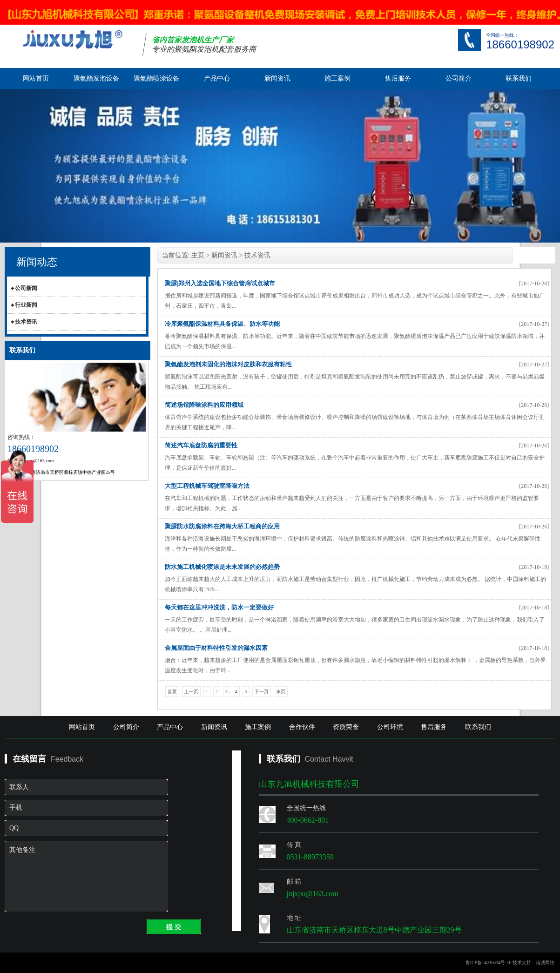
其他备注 (86, 876)
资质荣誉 (346, 727)
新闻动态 (37, 262)
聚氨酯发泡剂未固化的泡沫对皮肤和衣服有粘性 (228, 364)
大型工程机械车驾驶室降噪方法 (207, 486)
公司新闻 (26, 288)
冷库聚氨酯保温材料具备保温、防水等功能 (222, 324)
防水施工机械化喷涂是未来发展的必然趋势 (222, 567)
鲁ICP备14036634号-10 (489, 963)
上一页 (191, 692)
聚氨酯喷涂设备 (156, 78)
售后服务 (398, 78)
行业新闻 (26, 305)
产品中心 (217, 78)
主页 (198, 255)
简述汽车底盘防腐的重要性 (201, 445)
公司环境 (390, 727)
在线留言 (29, 759)
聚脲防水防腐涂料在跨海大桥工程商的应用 (222, 526)
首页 (172, 692)
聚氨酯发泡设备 (96, 78)
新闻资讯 (277, 78)
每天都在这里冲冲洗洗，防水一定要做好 (219, 607)
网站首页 (36, 78)
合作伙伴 (302, 727)
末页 (281, 692)
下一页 (262, 692)
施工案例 (337, 78)
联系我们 (519, 78)
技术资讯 (26, 322)
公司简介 (459, 78)
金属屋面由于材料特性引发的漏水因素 (216, 648)
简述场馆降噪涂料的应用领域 (204, 405)
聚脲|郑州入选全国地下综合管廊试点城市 (220, 283)
